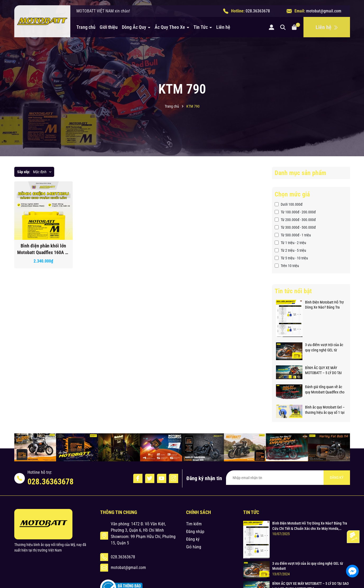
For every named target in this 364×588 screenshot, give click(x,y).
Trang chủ (86, 27)
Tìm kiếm (194, 524)
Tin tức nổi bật (293, 291)
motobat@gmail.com (324, 11)
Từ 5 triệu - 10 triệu (291, 258)
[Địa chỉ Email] (288, 478)
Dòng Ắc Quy (135, 27)
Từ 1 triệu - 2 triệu (290, 243)
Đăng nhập (195, 532)
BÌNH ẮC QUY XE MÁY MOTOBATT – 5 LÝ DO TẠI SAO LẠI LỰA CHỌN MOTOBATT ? (323, 371)
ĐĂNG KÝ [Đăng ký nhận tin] (337, 477)
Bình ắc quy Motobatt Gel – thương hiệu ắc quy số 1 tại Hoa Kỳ (325, 410)
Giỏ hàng (194, 547)
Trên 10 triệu (287, 266)
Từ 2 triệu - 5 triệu (290, 250)
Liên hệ (223, 27)
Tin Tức (201, 27)
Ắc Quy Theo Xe (170, 27)
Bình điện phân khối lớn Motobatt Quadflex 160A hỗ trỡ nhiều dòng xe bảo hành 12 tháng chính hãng (43, 249)
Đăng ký (193, 539)
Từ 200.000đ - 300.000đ (295, 220)
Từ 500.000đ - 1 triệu (293, 235)
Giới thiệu (109, 27)
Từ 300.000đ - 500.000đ (295, 227)
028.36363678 (258, 11)
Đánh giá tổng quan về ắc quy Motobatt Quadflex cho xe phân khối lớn (325, 390)
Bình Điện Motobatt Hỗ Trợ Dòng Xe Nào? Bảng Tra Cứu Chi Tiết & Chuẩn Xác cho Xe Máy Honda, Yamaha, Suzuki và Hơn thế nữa (325, 305)
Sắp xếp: (24, 172)
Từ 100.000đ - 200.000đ (295, 212)
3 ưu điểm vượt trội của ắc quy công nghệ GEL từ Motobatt (324, 348)
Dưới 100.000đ (289, 204)
